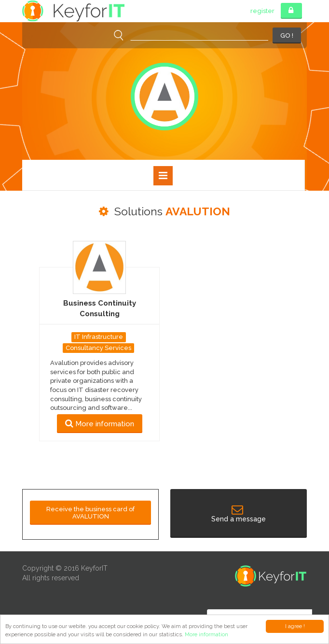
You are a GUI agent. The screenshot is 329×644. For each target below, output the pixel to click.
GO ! (287, 35)
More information (206, 634)
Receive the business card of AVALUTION (90, 513)
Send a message (239, 515)
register (262, 11)
